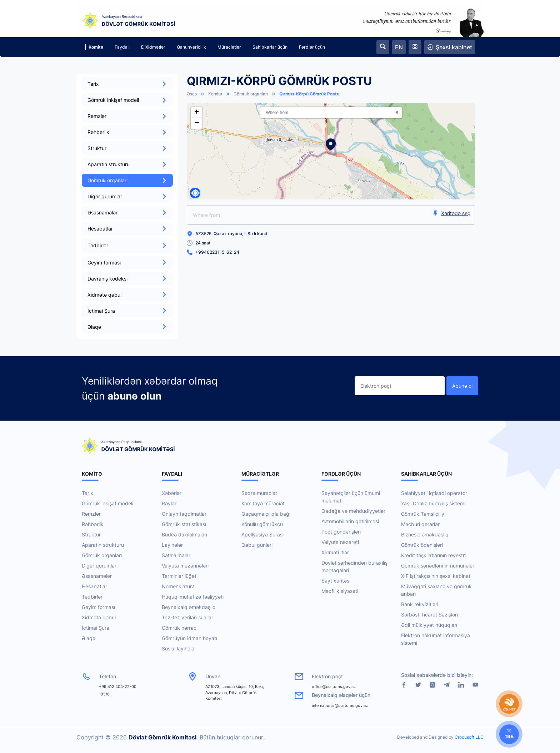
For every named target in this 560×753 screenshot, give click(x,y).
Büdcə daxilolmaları (184, 534)
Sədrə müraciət (259, 493)
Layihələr (172, 545)
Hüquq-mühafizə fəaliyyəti (193, 597)
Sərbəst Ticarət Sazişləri (429, 615)
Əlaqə (127, 327)
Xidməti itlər (335, 552)
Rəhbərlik (127, 132)
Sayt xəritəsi (336, 581)
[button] (331, 144)
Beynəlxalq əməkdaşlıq (189, 607)
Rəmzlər (127, 116)
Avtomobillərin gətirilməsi (350, 521)
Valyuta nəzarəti (340, 542)
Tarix (127, 84)
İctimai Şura (127, 311)
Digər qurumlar (127, 196)
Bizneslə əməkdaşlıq (425, 534)
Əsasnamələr (127, 212)
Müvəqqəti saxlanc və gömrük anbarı (436, 590)
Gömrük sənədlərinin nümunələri (438, 566)
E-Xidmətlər (153, 47)
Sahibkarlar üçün (270, 47)
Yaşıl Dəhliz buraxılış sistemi (433, 503)
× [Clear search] (397, 113)
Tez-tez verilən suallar (187, 617)
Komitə (94, 47)
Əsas (192, 94)
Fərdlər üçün (312, 47)
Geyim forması (127, 262)
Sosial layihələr (179, 648)
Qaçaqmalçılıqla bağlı (266, 514)
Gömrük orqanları (127, 180)
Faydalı (122, 47)
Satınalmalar (176, 555)
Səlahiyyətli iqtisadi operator (434, 493)
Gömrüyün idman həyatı (189, 638)
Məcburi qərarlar (420, 524)
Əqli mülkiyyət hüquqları (429, 625)
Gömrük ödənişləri (422, 545)
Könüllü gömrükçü (262, 524)
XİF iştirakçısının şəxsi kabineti (436, 576)
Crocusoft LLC (469, 737)
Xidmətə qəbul (127, 295)
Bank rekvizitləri (420, 604)
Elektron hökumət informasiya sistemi (436, 639)
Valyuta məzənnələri (185, 566)
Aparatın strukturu (127, 164)
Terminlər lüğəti (180, 576)
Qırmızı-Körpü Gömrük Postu (309, 94)
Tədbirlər (92, 597)
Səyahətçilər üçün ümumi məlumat (351, 497)
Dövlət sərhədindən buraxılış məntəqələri (354, 566)
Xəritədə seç (451, 213)
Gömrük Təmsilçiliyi (423, 514)
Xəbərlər (172, 493)
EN (399, 47)
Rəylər (169, 503)
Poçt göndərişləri (341, 532)
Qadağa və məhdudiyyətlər (353, 511)
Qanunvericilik (191, 47)
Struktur (127, 148)
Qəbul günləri (257, 545)
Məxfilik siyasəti (340, 591)
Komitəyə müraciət (263, 503)
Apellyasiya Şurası (262, 534)
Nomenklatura (178, 586)
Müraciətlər (229, 47)
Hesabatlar (127, 229)
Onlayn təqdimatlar (184, 514)
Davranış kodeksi (127, 279)
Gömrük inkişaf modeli (127, 100)
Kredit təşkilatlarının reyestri (433, 555)
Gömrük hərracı (180, 628)
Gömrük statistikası (184, 524)
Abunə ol (462, 386)
